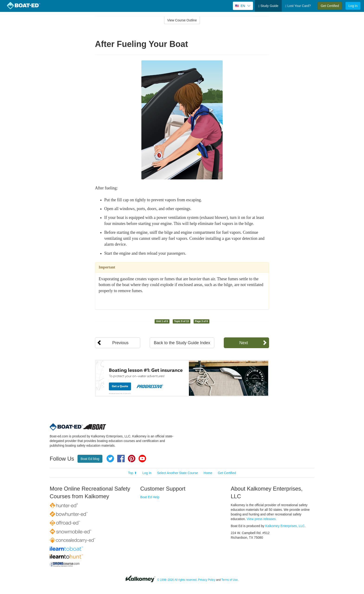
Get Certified (330, 6)
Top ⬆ (132, 473)
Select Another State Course (177, 473)
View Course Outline (182, 20)
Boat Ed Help (150, 497)
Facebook (121, 459)
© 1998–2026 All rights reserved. (177, 580)
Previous (120, 343)
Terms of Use (230, 580)
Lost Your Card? (298, 6)
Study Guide (268, 6)
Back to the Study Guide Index (182, 343)
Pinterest (132, 459)
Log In (353, 6)
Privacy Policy (207, 580)
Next (244, 343)
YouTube (142, 459)
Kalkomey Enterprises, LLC (285, 526)
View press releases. (262, 519)
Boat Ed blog (90, 459)
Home (208, 473)
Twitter (110, 459)
